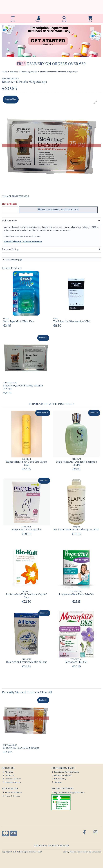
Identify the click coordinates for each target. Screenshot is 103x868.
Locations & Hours (12, 779)
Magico (73, 852)
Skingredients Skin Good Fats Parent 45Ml (27, 463)
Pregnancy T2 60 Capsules (27, 530)
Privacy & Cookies (11, 796)
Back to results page (14, 260)
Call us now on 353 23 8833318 (52, 846)
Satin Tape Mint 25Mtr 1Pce (19, 321)
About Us (8, 772)
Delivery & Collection (62, 775)
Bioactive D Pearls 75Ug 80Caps (21, 748)
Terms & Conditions (12, 793)
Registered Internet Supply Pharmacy (68, 793)
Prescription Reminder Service (66, 772)
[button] (95, 102)
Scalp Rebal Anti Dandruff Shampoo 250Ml (76, 463)
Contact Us (8, 775)
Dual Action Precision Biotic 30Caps (27, 662)
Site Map (57, 782)
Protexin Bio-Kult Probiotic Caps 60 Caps (27, 596)
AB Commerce (95, 852)
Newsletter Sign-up (12, 782)
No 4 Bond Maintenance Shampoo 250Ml (76, 530)
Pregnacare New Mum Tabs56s (76, 594)
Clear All (46, 692)
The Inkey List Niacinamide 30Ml (72, 321)
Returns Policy (59, 779)
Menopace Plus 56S (76, 662)
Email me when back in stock (58, 210)
